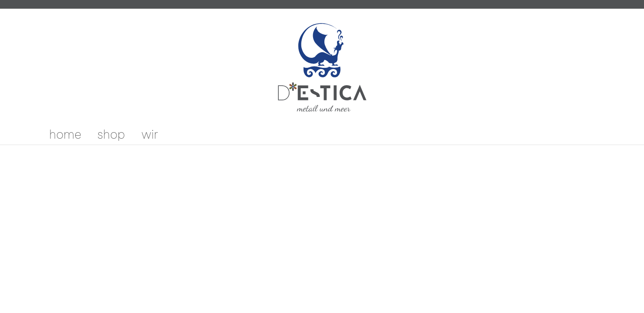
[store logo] (322, 67)
